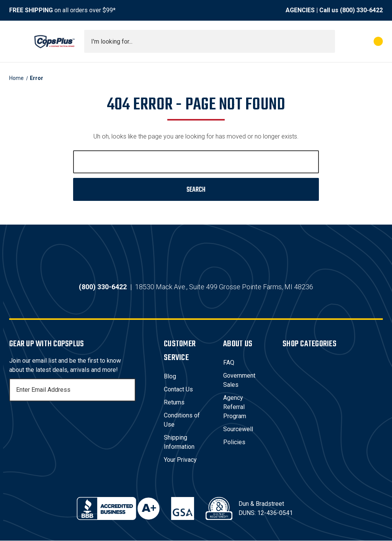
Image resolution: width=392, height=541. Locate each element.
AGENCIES (300, 10)
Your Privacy (180, 460)
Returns (174, 403)
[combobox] (210, 41)
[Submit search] (327, 41)
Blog (170, 377)
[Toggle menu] (16, 41)
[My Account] (344, 41)
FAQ (229, 363)
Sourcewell (238, 429)
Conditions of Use (182, 420)
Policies (234, 442)
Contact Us (178, 390)
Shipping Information (179, 442)
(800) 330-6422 (361, 10)
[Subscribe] (129, 390)
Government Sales (239, 380)
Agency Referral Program (235, 407)
